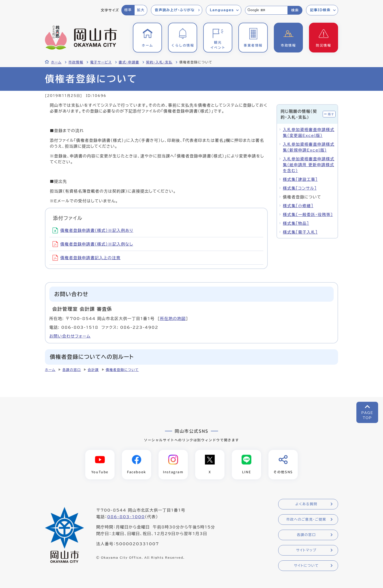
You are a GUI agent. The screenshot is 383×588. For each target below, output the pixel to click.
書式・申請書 (129, 62)
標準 (128, 10)
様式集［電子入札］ (300, 232)
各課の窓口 (72, 370)
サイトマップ (306, 550)
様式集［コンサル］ (300, 188)
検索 (295, 10)
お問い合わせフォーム (70, 336)
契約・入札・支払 (159, 62)
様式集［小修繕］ (298, 206)
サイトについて (306, 566)
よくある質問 (306, 504)
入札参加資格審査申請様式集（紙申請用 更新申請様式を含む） (309, 165)
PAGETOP (367, 415)
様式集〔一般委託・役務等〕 (308, 215)
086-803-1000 (126, 517)
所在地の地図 (173, 319)
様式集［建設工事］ (300, 179)
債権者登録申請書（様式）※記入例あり (93, 230)
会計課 (93, 370)
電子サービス (101, 62)
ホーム (56, 62)
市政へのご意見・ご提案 (306, 519)
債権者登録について (122, 370)
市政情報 (76, 62)
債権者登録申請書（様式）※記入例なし (93, 244)
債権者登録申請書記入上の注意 (86, 258)
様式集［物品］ (296, 223)
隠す (331, 114)
